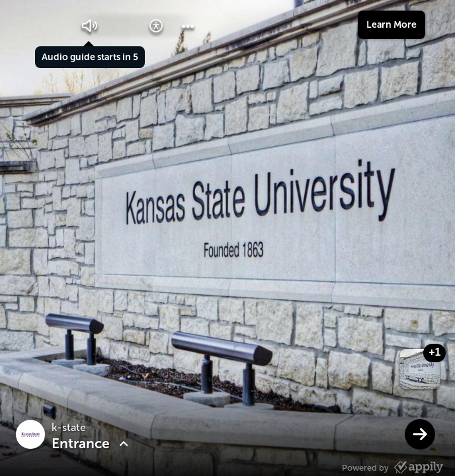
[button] (90, 26)
